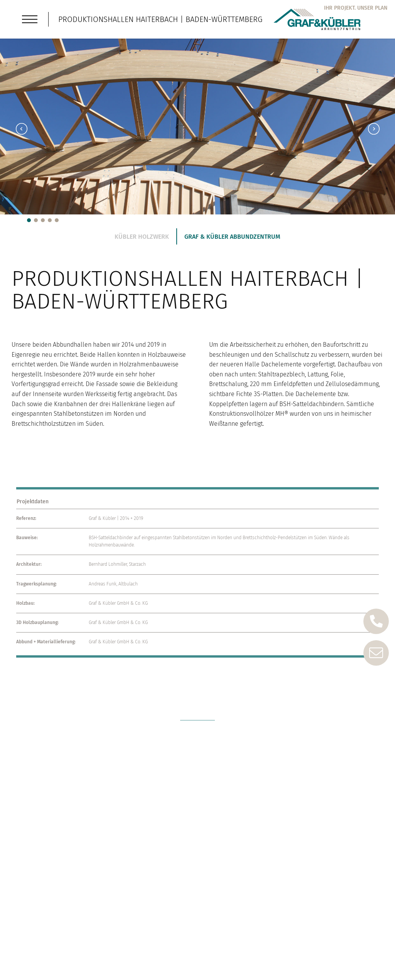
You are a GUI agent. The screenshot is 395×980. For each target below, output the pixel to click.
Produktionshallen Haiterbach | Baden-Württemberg (160, 19)
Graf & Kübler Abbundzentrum (232, 237)
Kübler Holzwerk (142, 237)
